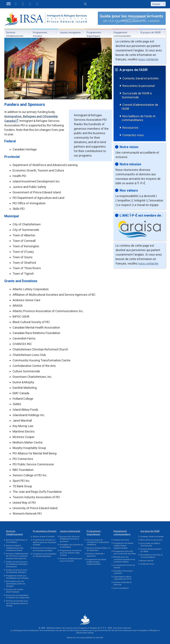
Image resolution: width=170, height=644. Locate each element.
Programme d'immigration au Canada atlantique (45, 555)
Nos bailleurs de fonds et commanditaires (139, 118)
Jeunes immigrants (70, 33)
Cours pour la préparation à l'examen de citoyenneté (18, 596)
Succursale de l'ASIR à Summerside (137, 95)
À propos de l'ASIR (151, 33)
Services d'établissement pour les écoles (71, 560)
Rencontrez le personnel (139, 86)
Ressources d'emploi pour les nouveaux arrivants (45, 549)
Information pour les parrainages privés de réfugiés (15, 584)
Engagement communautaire (122, 34)
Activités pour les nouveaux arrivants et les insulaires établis (124, 559)
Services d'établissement (15, 34)
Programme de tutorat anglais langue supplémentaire (96, 562)
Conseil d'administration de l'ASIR (140, 107)
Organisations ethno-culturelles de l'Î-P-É (123, 578)
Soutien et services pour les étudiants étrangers (17, 571)
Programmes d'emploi (40, 34)
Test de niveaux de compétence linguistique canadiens (98, 542)
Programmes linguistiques (94, 34)
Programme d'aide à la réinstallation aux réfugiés (17, 577)
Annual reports (147, 561)
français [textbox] (156, 4)
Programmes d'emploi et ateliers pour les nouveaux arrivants (44, 542)
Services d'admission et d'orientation (16, 541)
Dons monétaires (121, 588)
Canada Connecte (121, 540)
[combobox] (158, 4)
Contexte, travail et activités (141, 78)
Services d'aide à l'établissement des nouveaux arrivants (15, 548)
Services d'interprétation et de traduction (98, 549)
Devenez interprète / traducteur (96, 555)
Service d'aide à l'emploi (44, 537)
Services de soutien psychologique (15, 591)
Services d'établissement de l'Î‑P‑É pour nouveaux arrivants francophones (17, 556)
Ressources (130, 128)
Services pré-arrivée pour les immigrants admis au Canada (17, 603)
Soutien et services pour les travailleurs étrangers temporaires (17, 564)
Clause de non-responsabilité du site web (85, 638)
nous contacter (148, 59)
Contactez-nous (133, 135)
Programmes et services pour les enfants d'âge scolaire (71, 553)
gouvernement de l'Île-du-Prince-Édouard (113, 630)
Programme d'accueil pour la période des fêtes (125, 553)
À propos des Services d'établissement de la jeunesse (70, 539)
